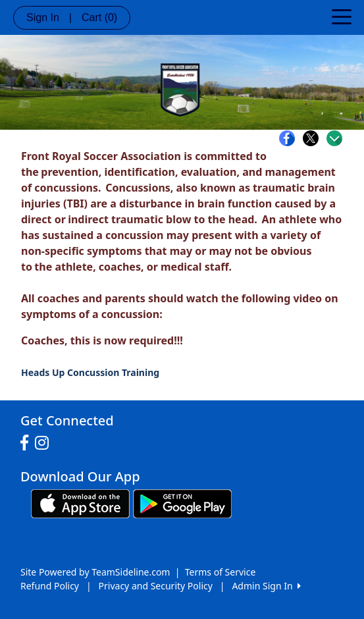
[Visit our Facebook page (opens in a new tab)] (28, 443)
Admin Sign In (266, 586)
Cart (99, 17)
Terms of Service (221, 572)
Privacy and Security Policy (156, 586)
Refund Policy (50, 586)
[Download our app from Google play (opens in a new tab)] (182, 503)
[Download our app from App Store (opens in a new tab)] (80, 503)
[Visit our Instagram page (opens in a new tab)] (45, 443)
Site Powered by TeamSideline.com (95, 572)
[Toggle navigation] (342, 16)
